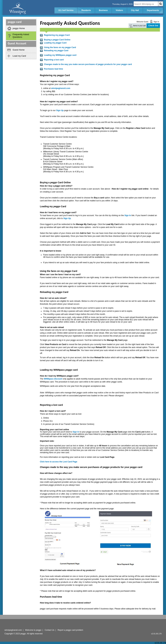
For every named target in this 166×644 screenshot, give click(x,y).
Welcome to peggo (33, 630)
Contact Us (49, 630)
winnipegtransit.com (61, 88)
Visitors (119, 10)
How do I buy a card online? (56, 186)
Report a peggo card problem (70, 630)
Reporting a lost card (54, 60)
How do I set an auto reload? (53, 298)
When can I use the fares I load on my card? (60, 274)
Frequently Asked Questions (21, 36)
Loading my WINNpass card (60, 55)
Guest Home (19, 50)
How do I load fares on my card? (58, 212)
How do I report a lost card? (53, 411)
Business (103, 10)
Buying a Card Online (57, 40)
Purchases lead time (53, 69)
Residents (86, 10)
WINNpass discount (53, 379)
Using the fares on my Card (60, 47)
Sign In (76, 432)
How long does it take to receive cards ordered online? (65, 603)
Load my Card (19, 56)
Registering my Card (57, 35)
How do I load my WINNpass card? (59, 376)
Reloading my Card (56, 51)
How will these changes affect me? (56, 473)
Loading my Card (55, 43)
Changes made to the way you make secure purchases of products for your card (88, 64)
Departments (153, 10)
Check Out (153, 26)
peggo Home (19, 28)
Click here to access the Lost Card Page (59, 462)
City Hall (135, 10)
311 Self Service (66, 10)
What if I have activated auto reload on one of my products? (68, 570)
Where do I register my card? (57, 81)
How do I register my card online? (59, 102)
